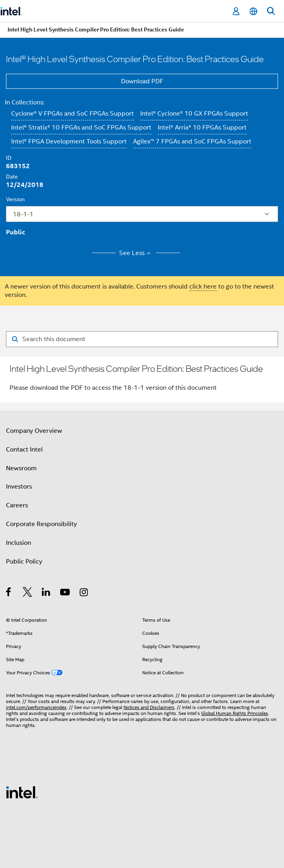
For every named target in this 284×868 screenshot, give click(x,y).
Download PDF (142, 81)
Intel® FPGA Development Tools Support (69, 141)
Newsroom (21, 468)
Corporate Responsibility (41, 524)
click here (203, 287)
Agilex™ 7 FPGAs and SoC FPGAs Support (192, 141)
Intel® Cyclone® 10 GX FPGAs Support (194, 114)
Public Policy (24, 562)
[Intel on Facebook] (9, 593)
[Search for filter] (142, 339)
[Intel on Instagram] (84, 593)
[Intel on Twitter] (28, 593)
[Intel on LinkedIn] (46, 593)
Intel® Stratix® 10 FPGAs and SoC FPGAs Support (81, 128)
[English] (253, 11)
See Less (136, 253)
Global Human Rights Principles (235, 713)
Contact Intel (24, 450)
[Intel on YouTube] (66, 593)
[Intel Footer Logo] (22, 792)
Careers (17, 505)
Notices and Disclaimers (149, 707)
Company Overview (34, 431)
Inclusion (19, 543)
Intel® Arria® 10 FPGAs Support (202, 128)
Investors (19, 487)
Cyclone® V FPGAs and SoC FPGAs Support (72, 114)
